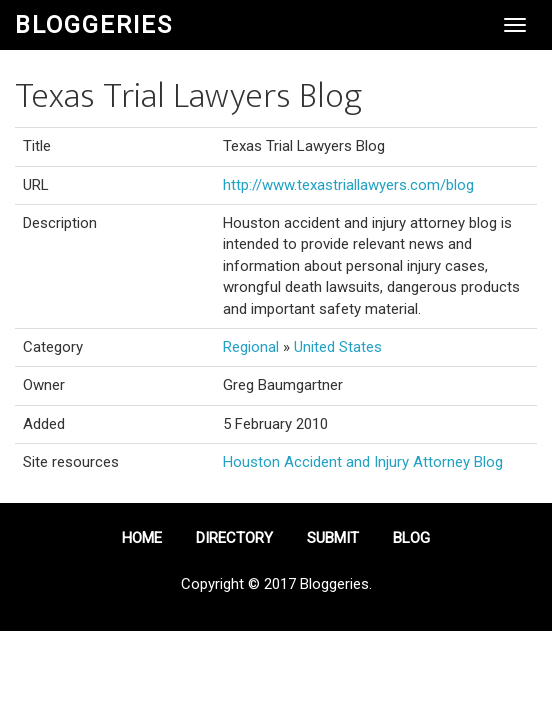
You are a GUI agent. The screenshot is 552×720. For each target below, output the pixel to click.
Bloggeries (94, 25)
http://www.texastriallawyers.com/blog (348, 185)
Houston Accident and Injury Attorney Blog (363, 462)
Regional (251, 347)
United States (338, 347)
